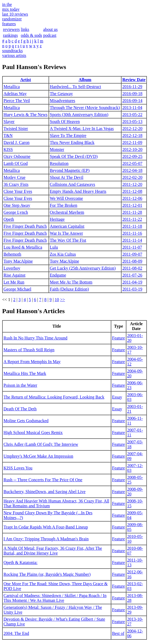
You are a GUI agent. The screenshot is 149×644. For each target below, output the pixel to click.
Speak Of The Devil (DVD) (74, 156)
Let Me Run (14, 282)
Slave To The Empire (68, 135)
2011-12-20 (132, 184)
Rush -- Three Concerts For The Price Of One (43, 480)
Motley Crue (14, 177)
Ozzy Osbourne (17, 156)
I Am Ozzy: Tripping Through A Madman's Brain (46, 539)
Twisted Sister (16, 129)
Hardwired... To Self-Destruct (75, 87)
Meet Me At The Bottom (71, 282)
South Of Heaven (65, 122)
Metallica (12, 87)
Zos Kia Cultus (63, 254)
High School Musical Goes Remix (33, 433)
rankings (10, 35)
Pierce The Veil (17, 101)
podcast (50, 35)
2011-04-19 (132, 282)
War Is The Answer (66, 233)
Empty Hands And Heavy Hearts (78, 191)
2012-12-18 (132, 135)
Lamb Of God (16, 163)
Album (85, 80)
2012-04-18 (132, 170)
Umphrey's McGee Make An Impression (38, 456)
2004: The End (16, 633)
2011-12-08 (132, 191)
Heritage (57, 219)
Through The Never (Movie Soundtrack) (85, 108)
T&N (8, 135)
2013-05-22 (132, 115)
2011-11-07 (132, 247)
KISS (8, 149)
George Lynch (16, 212)
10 (57, 300)
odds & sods (31, 35)
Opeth (9, 219)
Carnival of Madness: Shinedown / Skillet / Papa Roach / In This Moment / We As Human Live (55, 598)
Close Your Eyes (18, 191)
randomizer (12, 19)
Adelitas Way (15, 94)
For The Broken (64, 205)
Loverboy (12, 268)
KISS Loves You (18, 468)
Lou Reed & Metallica (23, 247)
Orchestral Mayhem (67, 212)
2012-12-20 (132, 129)
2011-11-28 (132, 212)
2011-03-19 (132, 289)
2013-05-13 (132, 122)
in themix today (11, 7)
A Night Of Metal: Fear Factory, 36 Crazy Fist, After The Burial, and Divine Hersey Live (53, 551)
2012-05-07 (132, 163)
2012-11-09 (132, 142)
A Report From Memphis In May (32, 362)
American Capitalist (67, 226)
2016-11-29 (132, 87)
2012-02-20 (132, 177)
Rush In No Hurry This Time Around (35, 338)
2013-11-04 (132, 108)
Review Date (134, 80)
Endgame (58, 275)
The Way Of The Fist (68, 240)
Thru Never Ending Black (72, 142)
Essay (117, 397)
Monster (57, 149)
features (9, 24)
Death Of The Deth (20, 409)
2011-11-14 (132, 240)
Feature (119, 338)
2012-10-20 (132, 149)
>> (63, 300)
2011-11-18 (132, 226)
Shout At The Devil (67, 177)
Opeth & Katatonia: (20, 562)
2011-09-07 (132, 254)
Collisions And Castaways (72, 184)
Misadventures (63, 101)
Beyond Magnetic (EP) (70, 170)
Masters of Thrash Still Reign (29, 350)
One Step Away (17, 205)
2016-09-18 (132, 94)
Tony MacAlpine (18, 261)
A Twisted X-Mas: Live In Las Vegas (82, 129)
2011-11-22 (132, 219)
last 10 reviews (15, 14)
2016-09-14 (132, 101)
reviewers (11, 29)
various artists (14, 55)
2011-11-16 (132, 233)
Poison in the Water (20, 385)
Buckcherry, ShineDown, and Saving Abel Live (44, 492)
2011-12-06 (132, 198)
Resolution (59, 163)
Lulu (54, 247)
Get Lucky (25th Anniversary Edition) (83, 268)
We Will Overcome (66, 198)
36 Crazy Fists (16, 184)
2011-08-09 (132, 261)
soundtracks (12, 51)
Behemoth (12, 254)
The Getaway (61, 94)
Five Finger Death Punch (25, 226)
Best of (118, 633)
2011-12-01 (132, 205)
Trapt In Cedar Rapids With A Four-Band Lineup (46, 527)
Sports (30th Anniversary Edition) (79, 115)
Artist (26, 80)
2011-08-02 (132, 268)
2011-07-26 (132, 275)
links (25, 29)
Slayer (9, 122)
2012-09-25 (132, 156)
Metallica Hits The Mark (25, 373)
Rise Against (14, 275)
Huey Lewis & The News (25, 115)
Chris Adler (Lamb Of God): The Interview (41, 444)
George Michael (17, 289)
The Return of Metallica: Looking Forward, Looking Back (54, 397)
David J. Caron (16, 142)
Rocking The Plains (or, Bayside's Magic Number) (47, 574)
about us (50, 29)
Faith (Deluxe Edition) (69, 289)
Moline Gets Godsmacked (26, 421)
